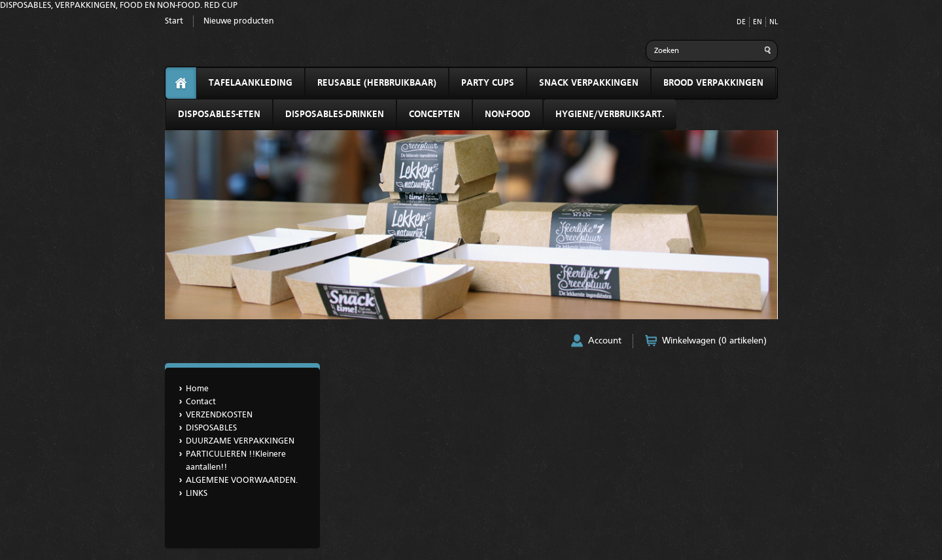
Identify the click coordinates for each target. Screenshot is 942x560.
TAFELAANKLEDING (251, 83)
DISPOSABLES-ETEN (219, 114)
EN (758, 23)
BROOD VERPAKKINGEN (713, 83)
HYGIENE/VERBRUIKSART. (610, 114)
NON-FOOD (508, 114)
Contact (201, 402)
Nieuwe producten (238, 21)
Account (605, 341)
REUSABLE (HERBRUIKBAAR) (377, 83)
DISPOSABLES (211, 428)
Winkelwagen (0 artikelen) (714, 341)
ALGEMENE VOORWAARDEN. (242, 481)
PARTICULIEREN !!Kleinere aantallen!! (236, 461)
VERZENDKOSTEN (219, 415)
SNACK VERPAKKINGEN (589, 83)
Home (197, 389)
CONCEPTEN (434, 114)
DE (741, 23)
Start (174, 21)
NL (774, 23)
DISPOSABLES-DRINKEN (335, 114)
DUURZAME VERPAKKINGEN (240, 441)
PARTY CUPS (488, 83)
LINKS (197, 494)
